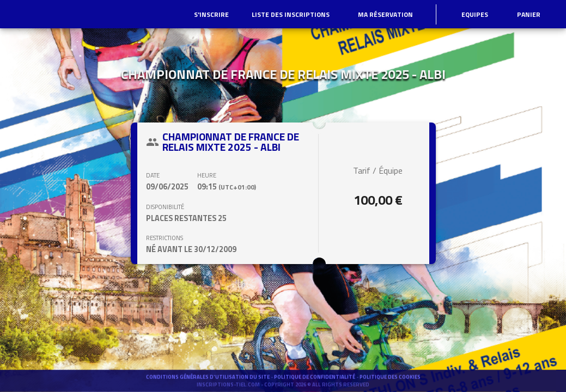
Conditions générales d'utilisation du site (208, 381)
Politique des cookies (390, 381)
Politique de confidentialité (315, 381)
